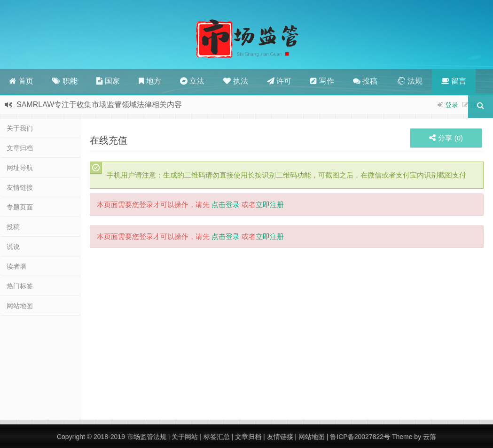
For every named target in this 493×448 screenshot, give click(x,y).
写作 (322, 81)
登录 (452, 105)
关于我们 (20, 128)
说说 (13, 247)
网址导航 (20, 168)
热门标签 (20, 286)
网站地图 (20, 306)
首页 (21, 81)
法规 (409, 81)
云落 (430, 437)
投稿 (365, 81)
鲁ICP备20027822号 (360, 437)
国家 (108, 81)
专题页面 (20, 207)
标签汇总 (217, 437)
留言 (454, 81)
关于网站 (185, 437)
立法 (192, 81)
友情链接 (20, 187)
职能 (65, 81)
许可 (279, 81)
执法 (235, 81)
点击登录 (226, 205)
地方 (150, 81)
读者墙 (16, 266)
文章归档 (20, 148)
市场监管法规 (147, 437)
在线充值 (109, 140)
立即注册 (270, 205)
